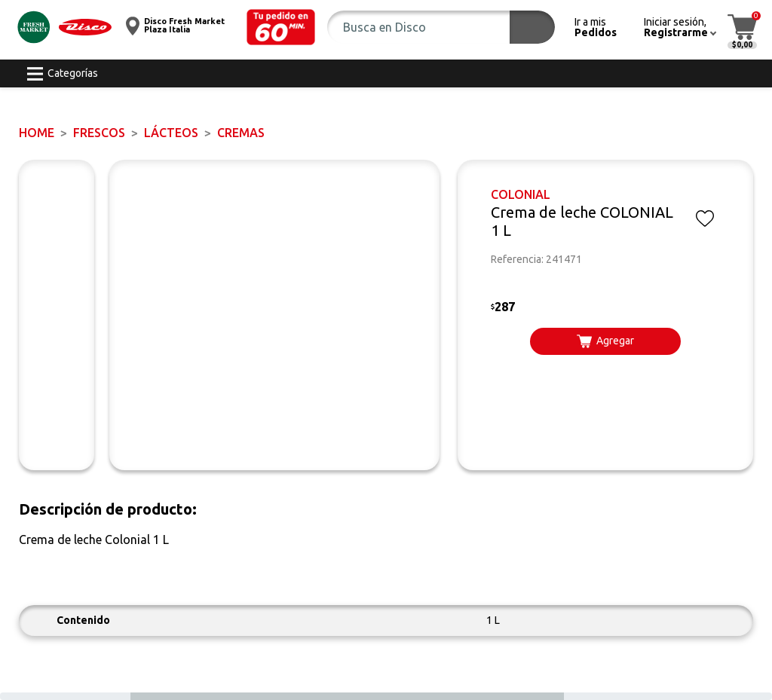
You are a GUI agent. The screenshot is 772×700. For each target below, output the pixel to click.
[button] (281, 27)
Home (37, 133)
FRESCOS (99, 133)
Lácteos (171, 133)
